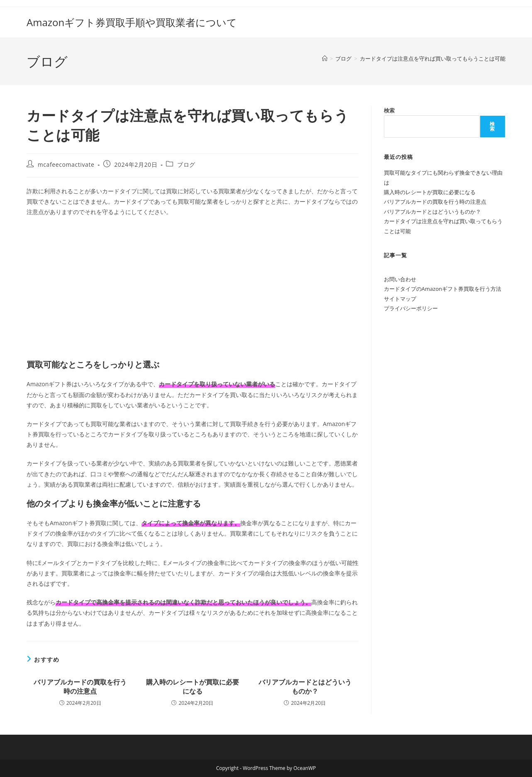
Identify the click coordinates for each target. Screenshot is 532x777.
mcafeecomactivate (66, 164)
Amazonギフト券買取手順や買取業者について (132, 22)
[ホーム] (325, 58)
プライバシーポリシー (411, 308)
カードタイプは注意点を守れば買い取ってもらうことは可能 (433, 58)
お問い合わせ (400, 279)
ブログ (186, 164)
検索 (389, 110)
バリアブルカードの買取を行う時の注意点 (80, 687)
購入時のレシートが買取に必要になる (193, 687)
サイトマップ (400, 299)
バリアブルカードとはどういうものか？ (305, 687)
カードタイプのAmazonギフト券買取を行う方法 (443, 289)
